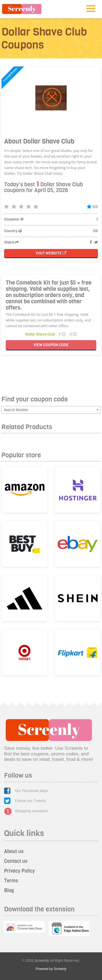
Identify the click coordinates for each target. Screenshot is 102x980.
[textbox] (51, 410)
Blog (9, 890)
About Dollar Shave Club (39, 141)
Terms (11, 881)
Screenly (42, 960)
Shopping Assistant (32, 811)
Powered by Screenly (51, 969)
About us (14, 851)
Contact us (16, 861)
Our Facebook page (31, 791)
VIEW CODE (51, 345)
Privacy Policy (19, 871)
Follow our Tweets (31, 801)
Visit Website (51, 253)
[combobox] (51, 410)
